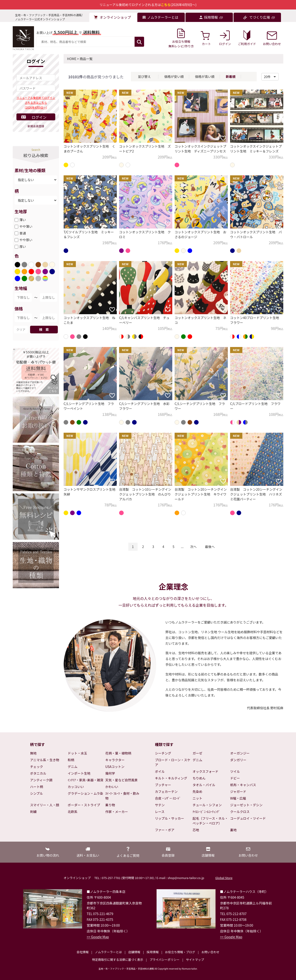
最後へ (210, 547)
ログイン (39, 117)
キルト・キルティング (171, 778)
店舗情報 (134, 952)
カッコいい (76, 787)
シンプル (37, 793)
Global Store (224, 878)
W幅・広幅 (238, 798)
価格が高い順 (205, 76)
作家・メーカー (117, 812)
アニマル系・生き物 (45, 760)
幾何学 (110, 773)
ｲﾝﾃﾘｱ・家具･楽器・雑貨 (86, 780)
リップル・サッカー (170, 818)
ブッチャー (163, 785)
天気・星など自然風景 (121, 780)
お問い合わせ (210, 952)
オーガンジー (240, 753)
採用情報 (153, 952)
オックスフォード (206, 771)
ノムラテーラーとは (108, 952)
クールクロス (240, 812)
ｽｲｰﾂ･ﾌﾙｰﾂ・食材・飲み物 (122, 796)
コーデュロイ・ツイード (248, 818)
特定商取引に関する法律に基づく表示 (118, 960)
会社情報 (83, 952)
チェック (37, 767)
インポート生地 (79, 773)
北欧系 (73, 812)
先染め (197, 791)
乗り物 (110, 805)
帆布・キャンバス (243, 785)
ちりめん (199, 778)
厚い (23, 247)
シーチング (163, 753)
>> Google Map (98, 937)
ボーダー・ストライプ (84, 805)
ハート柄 (37, 787)
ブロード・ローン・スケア (173, 762)
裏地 (233, 830)
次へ (193, 547)
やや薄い (26, 226)
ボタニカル (38, 773)
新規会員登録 (36, 126)
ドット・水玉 (77, 753)
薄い (23, 220)
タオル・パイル (204, 785)
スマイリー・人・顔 (45, 805)
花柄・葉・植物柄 (118, 753)
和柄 (71, 760)
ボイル (160, 771)
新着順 (231, 76)
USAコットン (115, 767)
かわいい (112, 787)
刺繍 (33, 812)
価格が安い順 (174, 76)
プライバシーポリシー (165, 960)
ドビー (235, 778)
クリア (21, 330)
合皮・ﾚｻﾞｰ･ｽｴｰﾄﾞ (168, 798)
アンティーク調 (41, 780)
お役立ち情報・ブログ (180, 952)
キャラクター (115, 760)
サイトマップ (195, 960)
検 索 (44, 329)
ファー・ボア (165, 830)
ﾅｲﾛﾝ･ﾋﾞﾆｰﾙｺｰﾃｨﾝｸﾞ (206, 812)
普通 (23, 233)
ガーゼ (197, 753)
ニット (197, 798)
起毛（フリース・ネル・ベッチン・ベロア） (210, 821)
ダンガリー (238, 760)
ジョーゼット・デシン (246, 805)
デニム (73, 767)
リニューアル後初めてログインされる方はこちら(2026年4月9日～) (36, 102)
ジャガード (238, 791)
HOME (72, 59)
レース (160, 812)
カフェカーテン (166, 791)
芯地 (196, 830)
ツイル (235, 771)
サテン (160, 805)
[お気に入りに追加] (112, 138)
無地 (33, 753)
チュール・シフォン (207, 805)
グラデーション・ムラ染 (85, 793)
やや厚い (26, 240)
